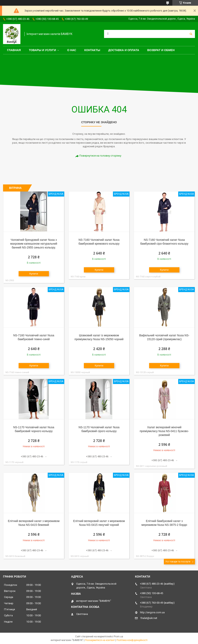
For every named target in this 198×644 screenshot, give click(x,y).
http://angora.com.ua (152, 612)
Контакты (92, 50)
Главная (14, 50)
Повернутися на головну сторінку (100, 156)
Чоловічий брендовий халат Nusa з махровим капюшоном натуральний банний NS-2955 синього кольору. (34, 244)
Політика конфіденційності (132, 640)
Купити (34, 274)
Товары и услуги (43, 50)
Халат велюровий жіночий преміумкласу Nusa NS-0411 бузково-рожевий (164, 431)
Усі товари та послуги (178, 562)
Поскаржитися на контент (100, 640)
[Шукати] (191, 34)
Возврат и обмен (161, 50)
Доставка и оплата (124, 50)
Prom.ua (118, 637)
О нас (72, 50)
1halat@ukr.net (149, 618)
